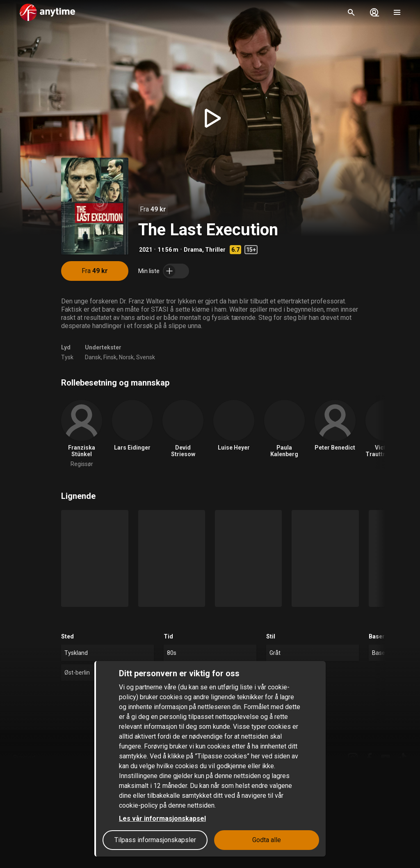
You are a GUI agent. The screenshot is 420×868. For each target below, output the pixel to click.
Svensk (146, 357)
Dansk (93, 357)
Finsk (110, 357)
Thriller (215, 250)
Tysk (67, 357)
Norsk (126, 357)
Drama (193, 250)
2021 (146, 250)
